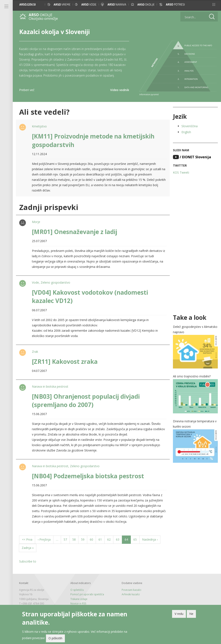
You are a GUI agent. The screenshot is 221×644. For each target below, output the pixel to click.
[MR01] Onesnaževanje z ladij (75, 232)
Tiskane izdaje (79, 599)
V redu (179, 615)
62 (110, 539)
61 (102, 539)
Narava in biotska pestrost (50, 386)
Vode (35, 282)
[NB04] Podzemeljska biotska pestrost (88, 476)
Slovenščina (190, 126)
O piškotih (55, 639)
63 (119, 539)
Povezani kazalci (131, 590)
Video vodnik (120, 90)
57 (67, 539)
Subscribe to (28, 561)
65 (136, 539)
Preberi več (27, 90)
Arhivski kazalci (131, 594)
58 (75, 539)
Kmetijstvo (39, 126)
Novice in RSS (78, 603)
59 (84, 539)
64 (128, 540)
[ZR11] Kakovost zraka (65, 361)
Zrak (35, 352)
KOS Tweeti (181, 172)
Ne (191, 615)
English (186, 132)
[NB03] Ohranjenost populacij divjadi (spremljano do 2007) (86, 401)
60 (93, 539)
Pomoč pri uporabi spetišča (87, 594)
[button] (214, 4)
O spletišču (77, 590)
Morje (36, 222)
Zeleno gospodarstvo (55, 282)
